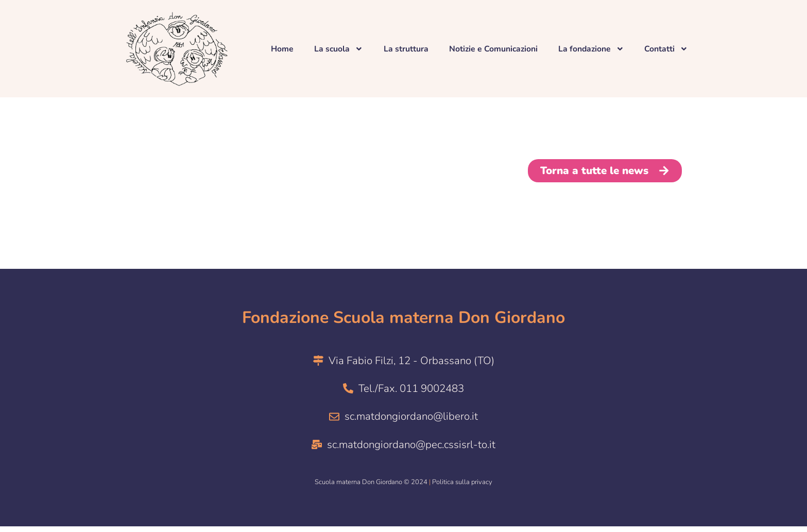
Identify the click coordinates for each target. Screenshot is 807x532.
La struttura (405, 49)
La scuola (337, 49)
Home (281, 49)
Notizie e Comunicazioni (493, 49)
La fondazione (592, 49)
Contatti (668, 49)
